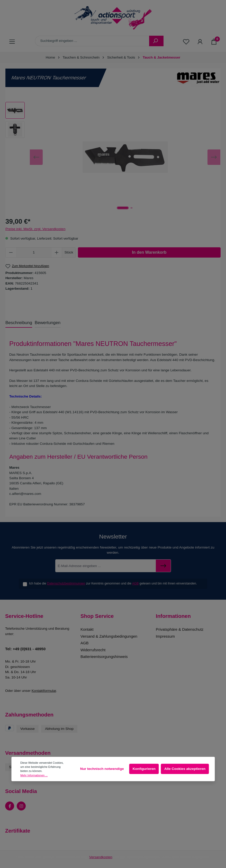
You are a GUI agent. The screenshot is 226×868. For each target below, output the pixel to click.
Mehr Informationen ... (34, 775)
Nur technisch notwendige (102, 769)
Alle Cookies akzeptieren (185, 769)
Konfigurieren (144, 769)
